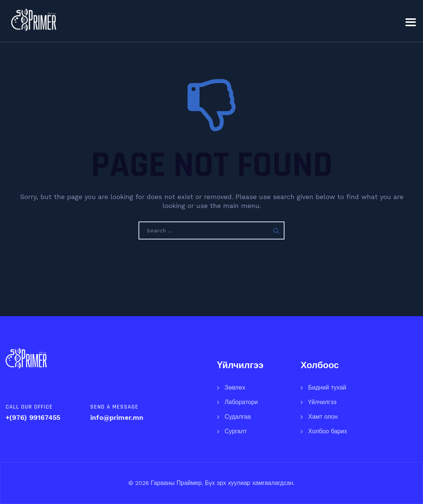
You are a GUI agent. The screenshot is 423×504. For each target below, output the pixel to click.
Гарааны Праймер (175, 483)
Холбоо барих (328, 431)
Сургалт (236, 431)
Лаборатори (241, 402)
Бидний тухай (327, 387)
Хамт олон (323, 417)
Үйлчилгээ (322, 402)
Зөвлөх (235, 387)
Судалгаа (238, 417)
